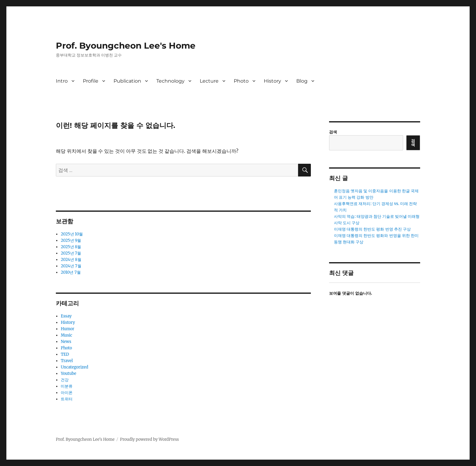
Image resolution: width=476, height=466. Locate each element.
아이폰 (67, 393)
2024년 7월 (71, 266)
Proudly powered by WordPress (149, 439)
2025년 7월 (71, 253)
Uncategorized (74, 367)
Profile (91, 81)
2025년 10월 (72, 234)
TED (65, 354)
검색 (333, 132)
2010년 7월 (71, 272)
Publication (127, 81)
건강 (65, 380)
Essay (66, 316)
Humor (67, 329)
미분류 (67, 386)
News (66, 342)
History (272, 81)
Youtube (68, 373)
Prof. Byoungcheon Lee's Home (126, 46)
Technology (170, 81)
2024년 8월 (71, 260)
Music (66, 335)
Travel (67, 361)
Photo (241, 81)
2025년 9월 (71, 240)
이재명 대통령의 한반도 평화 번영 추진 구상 (372, 229)
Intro (62, 81)
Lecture (209, 81)
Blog (302, 81)
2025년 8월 (71, 247)
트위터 (67, 399)
